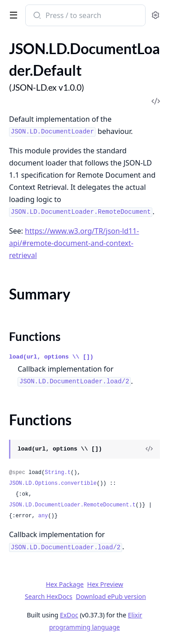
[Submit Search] (36, 16)
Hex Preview (105, 584)
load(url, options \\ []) (51, 357)
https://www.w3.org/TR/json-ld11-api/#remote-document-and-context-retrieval (74, 243)
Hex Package (65, 584)
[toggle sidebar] (12, 14)
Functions (35, 336)
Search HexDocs (48, 597)
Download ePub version (111, 596)
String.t (58, 473)
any (43, 516)
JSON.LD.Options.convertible (53, 483)
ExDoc (69, 615)
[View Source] (149, 449)
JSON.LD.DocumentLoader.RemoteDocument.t (72, 505)
